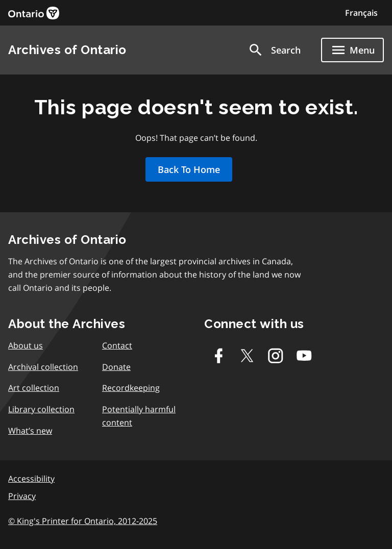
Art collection (34, 388)
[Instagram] (276, 356)
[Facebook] (218, 356)
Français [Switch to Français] (361, 13)
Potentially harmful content (139, 416)
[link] (34, 13)
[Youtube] (304, 356)
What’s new (30, 431)
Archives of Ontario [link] (67, 50)
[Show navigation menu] (352, 50)
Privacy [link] (22, 496)
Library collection (41, 409)
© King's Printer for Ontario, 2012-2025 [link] (83, 521)
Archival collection (43, 367)
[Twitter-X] (247, 356)
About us (26, 345)
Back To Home (189, 169)
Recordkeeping (131, 388)
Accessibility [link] (31, 479)
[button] (274, 50)
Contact (117, 345)
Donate (116, 367)
